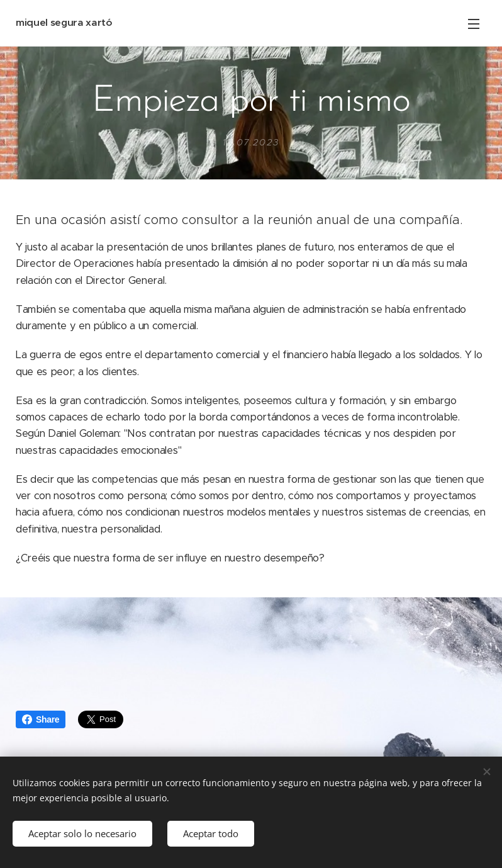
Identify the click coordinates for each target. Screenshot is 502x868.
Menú (474, 24)
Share (41, 719)
